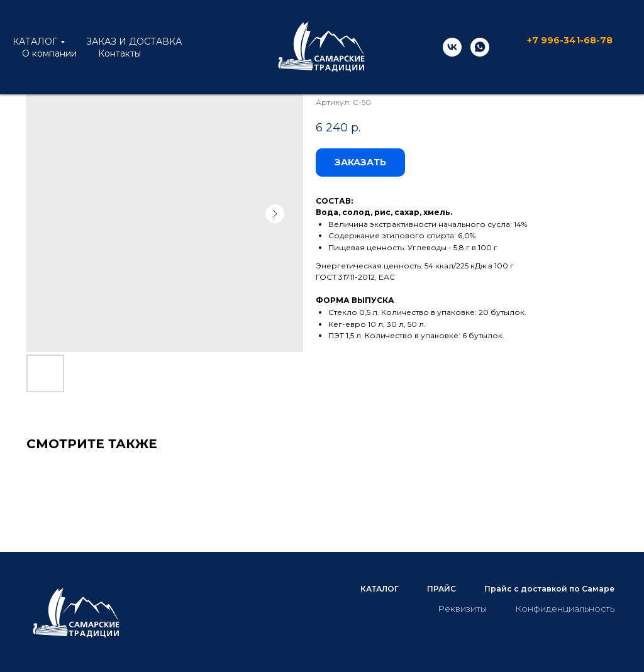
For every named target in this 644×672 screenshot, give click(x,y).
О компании (49, 53)
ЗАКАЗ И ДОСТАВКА (134, 41)
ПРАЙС (441, 589)
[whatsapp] (480, 47)
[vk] (452, 47)
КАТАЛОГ (35, 41)
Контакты (119, 53)
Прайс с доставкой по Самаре (549, 589)
